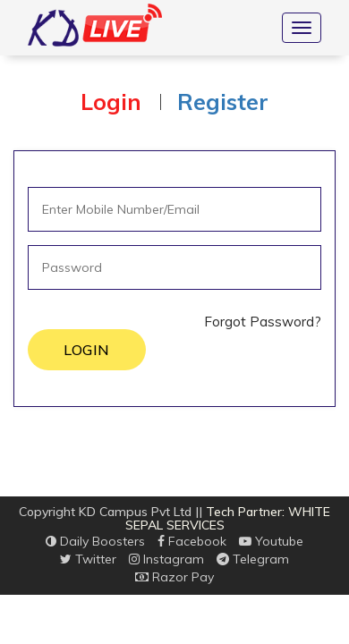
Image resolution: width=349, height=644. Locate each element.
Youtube (271, 541)
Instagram (166, 559)
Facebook (192, 541)
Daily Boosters (95, 541)
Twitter (88, 559)
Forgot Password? (263, 322)
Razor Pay (174, 577)
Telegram (253, 559)
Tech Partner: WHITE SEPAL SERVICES (228, 518)
